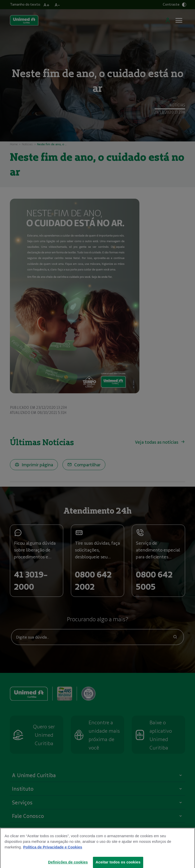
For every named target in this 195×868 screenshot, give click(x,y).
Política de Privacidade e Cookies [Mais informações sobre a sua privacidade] (53, 850)
